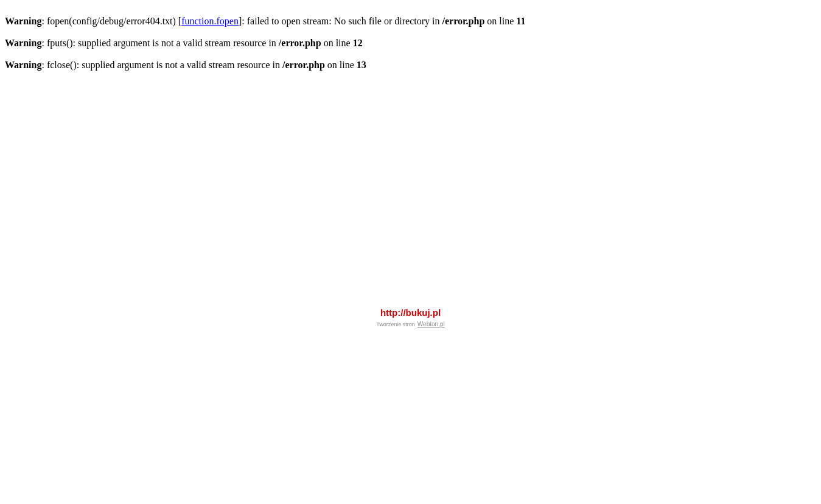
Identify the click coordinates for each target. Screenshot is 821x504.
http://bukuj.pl (410, 280)
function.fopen (210, 21)
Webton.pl (431, 291)
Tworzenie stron (396, 292)
